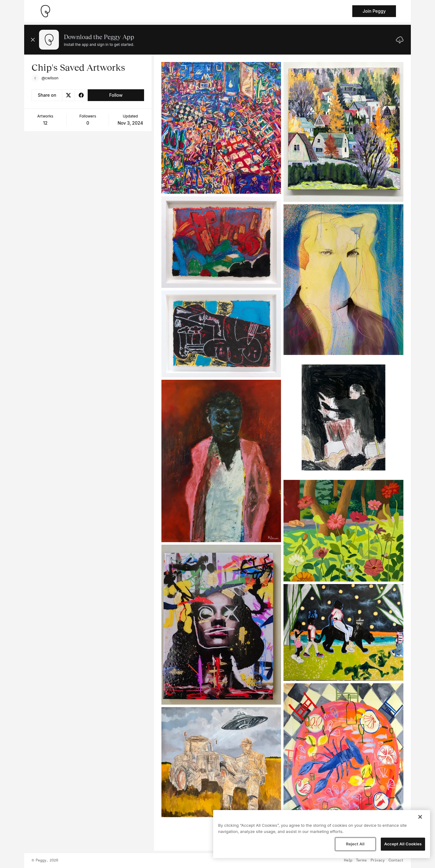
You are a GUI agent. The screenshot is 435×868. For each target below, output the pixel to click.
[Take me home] (45, 11)
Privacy (378, 861)
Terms (361, 861)
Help (348, 861)
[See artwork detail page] (221, 128)
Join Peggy (374, 11)
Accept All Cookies (403, 844)
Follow (116, 95)
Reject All (355, 844)
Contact (396, 861)
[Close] (420, 817)
